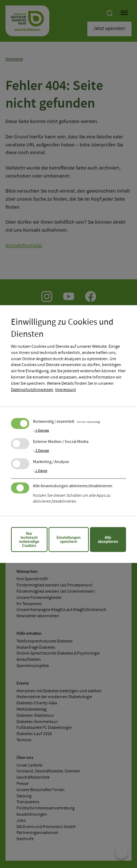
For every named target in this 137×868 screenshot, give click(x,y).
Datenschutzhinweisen (32, 390)
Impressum (66, 390)
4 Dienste (41, 430)
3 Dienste (41, 450)
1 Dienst (40, 470)
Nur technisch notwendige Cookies (29, 540)
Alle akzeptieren (108, 540)
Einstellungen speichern (69, 540)
